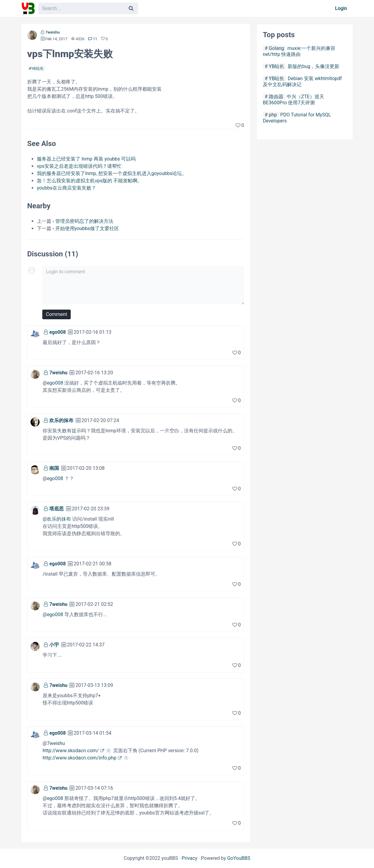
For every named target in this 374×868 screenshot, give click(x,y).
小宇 (54, 645)
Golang (276, 48)
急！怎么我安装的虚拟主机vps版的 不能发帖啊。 (90, 181)
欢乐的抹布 (61, 420)
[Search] (131, 8)
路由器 (276, 97)
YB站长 (37, 68)
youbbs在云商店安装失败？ (66, 188)
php (273, 115)
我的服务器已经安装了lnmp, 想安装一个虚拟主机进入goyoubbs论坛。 (112, 173)
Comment (56, 314)
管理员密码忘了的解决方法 (84, 221)
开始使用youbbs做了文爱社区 (87, 228)
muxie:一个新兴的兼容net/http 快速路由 (299, 51)
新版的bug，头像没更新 (313, 66)
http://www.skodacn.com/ (71, 751)
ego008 (57, 332)
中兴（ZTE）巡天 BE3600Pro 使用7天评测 (293, 100)
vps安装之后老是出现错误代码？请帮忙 (79, 166)
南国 (54, 468)
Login (341, 8)
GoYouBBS (239, 858)
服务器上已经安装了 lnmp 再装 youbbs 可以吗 (86, 159)
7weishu (53, 32)
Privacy (189, 858)
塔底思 (56, 509)
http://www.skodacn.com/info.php (79, 758)
